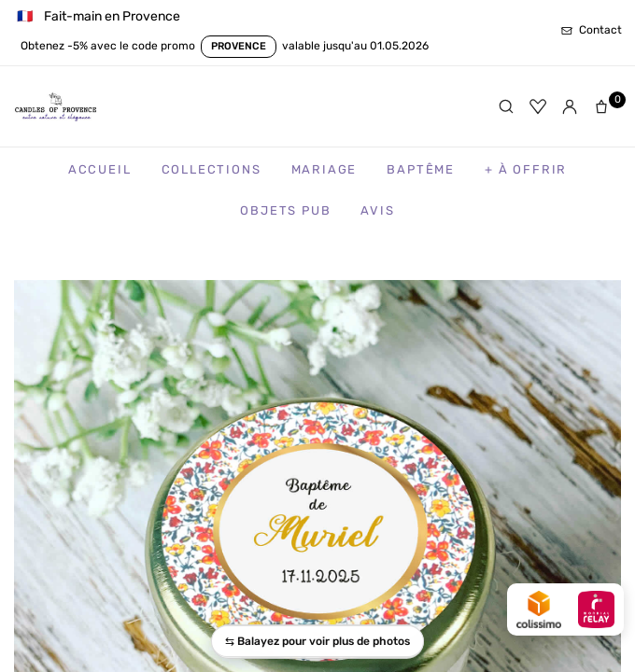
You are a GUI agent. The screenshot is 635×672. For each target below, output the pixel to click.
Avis (377, 210)
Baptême (421, 169)
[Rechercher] (506, 106)
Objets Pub (285, 210)
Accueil (100, 169)
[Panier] (605, 106)
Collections (212, 169)
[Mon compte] (570, 106)
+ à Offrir (526, 169)
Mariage (325, 169)
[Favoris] (538, 106)
